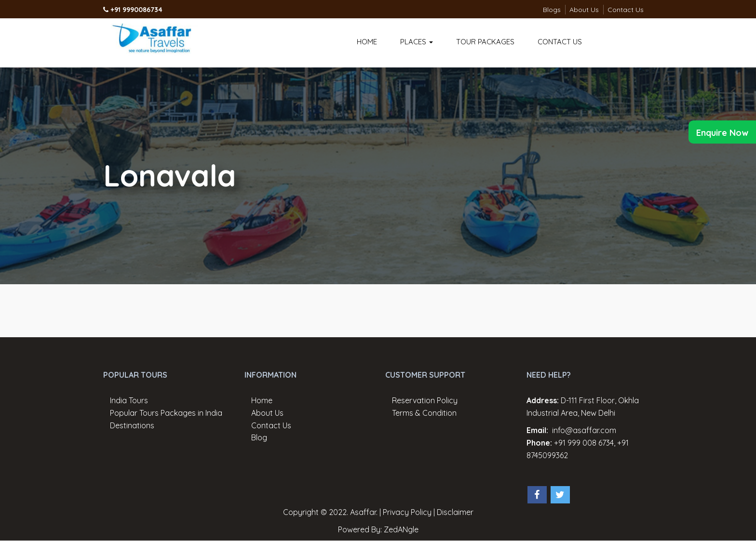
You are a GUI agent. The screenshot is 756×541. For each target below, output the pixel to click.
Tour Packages (485, 42)
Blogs (552, 10)
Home (367, 42)
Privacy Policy (407, 512)
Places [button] (417, 42)
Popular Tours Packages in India (166, 413)
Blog (259, 437)
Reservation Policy (425, 400)
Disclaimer (455, 512)
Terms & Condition (424, 413)
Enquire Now (722, 133)
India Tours (129, 400)
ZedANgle (401, 529)
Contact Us (626, 10)
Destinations (132, 425)
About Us (584, 10)
